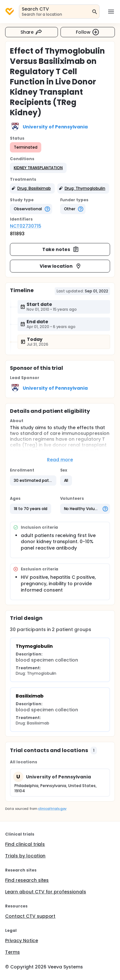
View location (61, 266)
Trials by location (25, 856)
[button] (38, 168)
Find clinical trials (25, 844)
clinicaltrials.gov (52, 809)
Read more (60, 460)
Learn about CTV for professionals (46, 892)
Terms (12, 952)
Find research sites (27, 880)
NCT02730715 (26, 226)
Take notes (61, 249)
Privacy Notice (22, 941)
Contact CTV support (30, 916)
